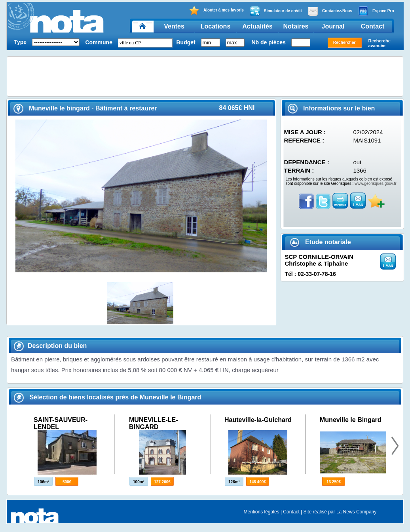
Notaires (296, 26)
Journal (333, 26)
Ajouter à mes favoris (216, 10)
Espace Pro (376, 11)
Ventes (174, 26)
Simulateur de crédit (276, 11)
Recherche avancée (380, 43)
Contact (373, 26)
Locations (216, 26)
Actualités (257, 26)
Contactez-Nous (330, 11)
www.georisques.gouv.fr (375, 183)
